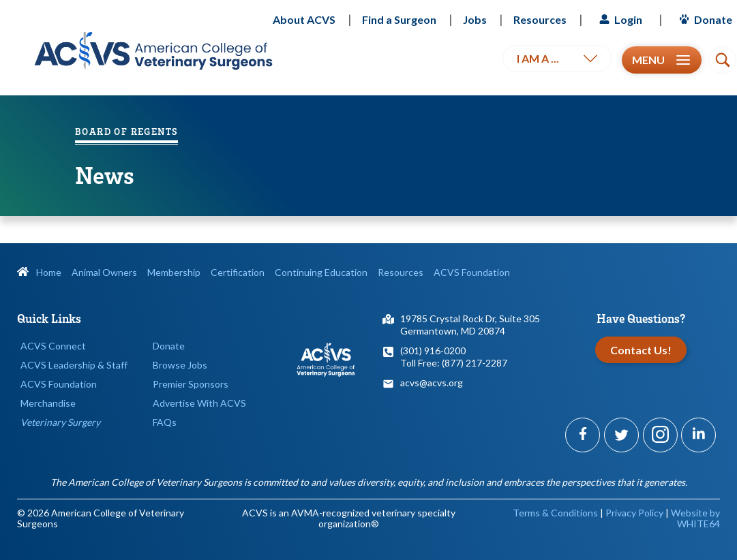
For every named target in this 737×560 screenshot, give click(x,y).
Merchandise (48, 403)
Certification (238, 272)
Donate (704, 19)
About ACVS (304, 19)
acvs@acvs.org (432, 383)
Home (39, 272)
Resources (540, 19)
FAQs (165, 422)
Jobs (475, 19)
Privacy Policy (634, 513)
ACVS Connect (53, 346)
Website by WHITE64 (695, 518)
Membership (174, 272)
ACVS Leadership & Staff (74, 365)
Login (619, 19)
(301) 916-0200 (433, 351)
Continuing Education (321, 272)
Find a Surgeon (399, 19)
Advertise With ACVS (199, 403)
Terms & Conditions (555, 513)
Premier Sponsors (191, 384)
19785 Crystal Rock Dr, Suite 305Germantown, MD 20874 (470, 325)
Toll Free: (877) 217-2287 (454, 363)
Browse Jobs (180, 365)
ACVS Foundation (472, 272)
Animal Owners (104, 272)
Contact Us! (641, 350)
